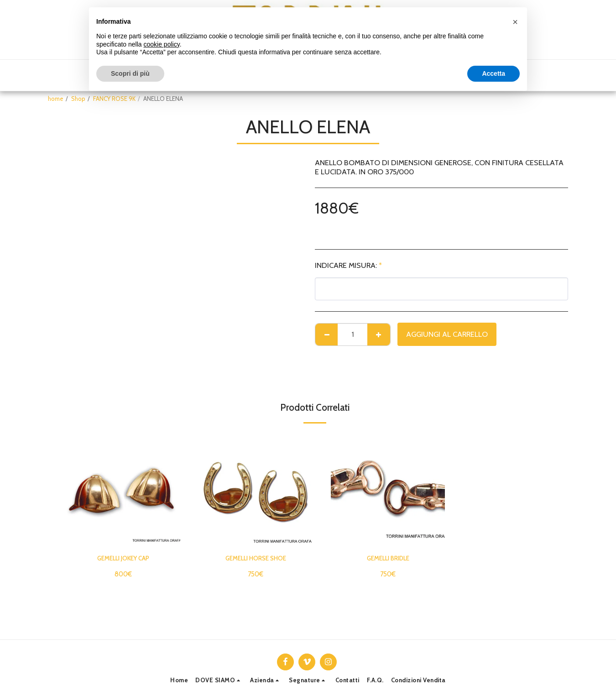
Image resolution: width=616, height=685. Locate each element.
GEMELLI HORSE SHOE (256, 560)
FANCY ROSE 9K (114, 99)
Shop (78, 99)
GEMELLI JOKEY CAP (123, 560)
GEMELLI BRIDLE (388, 560)
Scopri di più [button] (130, 73)
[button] (219, 680)
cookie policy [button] (162, 44)
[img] (123, 490)
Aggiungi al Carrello (447, 334)
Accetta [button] (493, 73)
